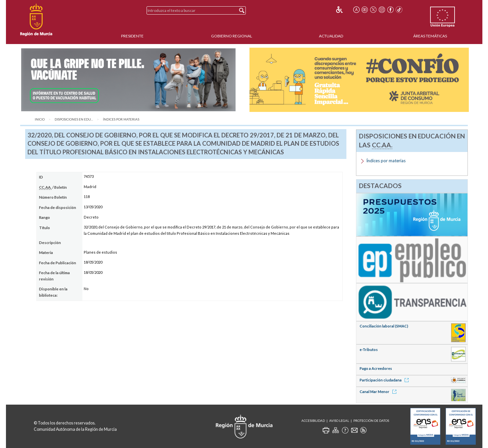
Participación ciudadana (385, 380)
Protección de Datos (371, 421)
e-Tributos (369, 349)
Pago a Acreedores (376, 368)
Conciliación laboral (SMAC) (384, 326)
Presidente (132, 36)
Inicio (40, 119)
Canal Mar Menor (379, 392)
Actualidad (331, 36)
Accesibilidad (313, 421)
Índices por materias (121, 119)
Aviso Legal (339, 421)
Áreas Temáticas (430, 36)
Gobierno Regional (232, 36)
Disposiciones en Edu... (74, 119)
